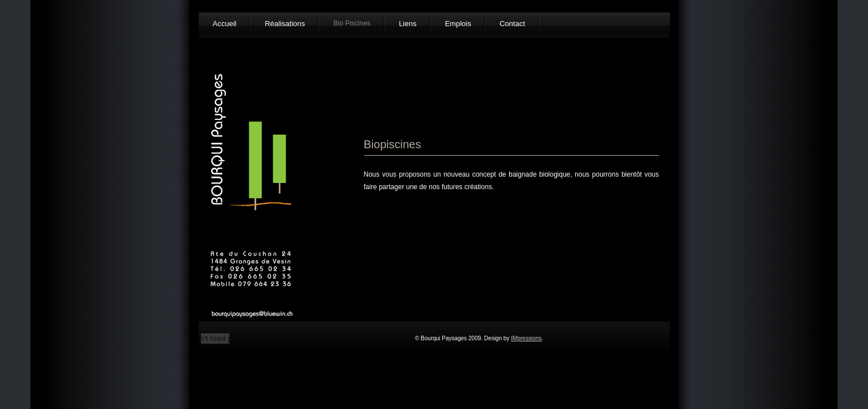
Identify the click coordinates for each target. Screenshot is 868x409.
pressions (526, 338)
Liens (408, 24)
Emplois (458, 24)
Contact (512, 24)
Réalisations (285, 24)
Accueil (225, 24)
